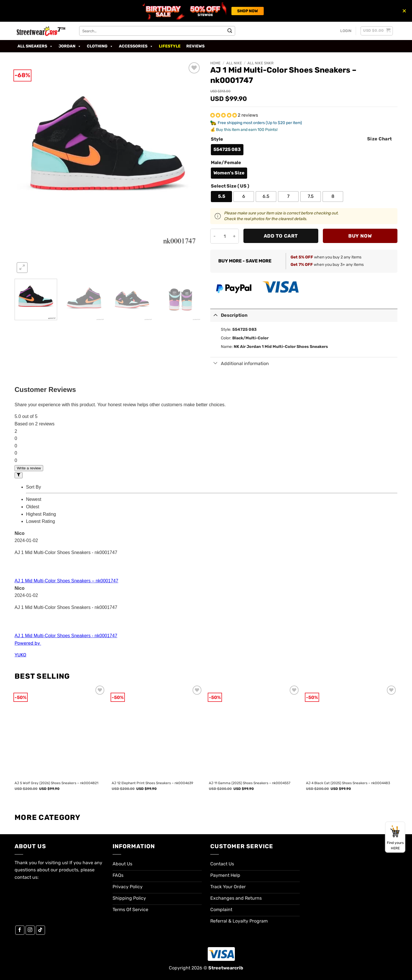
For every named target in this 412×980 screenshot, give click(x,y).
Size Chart (380, 139)
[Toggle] (215, 315)
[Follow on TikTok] (40, 930)
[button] (346, 31)
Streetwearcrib (226, 968)
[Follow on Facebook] (20, 930)
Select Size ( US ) (230, 186)
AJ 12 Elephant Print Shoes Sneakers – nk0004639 (152, 783)
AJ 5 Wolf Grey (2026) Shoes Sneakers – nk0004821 (56, 783)
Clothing (100, 46)
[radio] (227, 150)
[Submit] (230, 31)
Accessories (136, 46)
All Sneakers (35, 46)
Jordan (70, 46)
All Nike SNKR (260, 63)
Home (215, 63)
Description (229, 315)
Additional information (240, 364)
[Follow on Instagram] (30, 930)
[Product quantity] (225, 236)
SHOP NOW (248, 11)
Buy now (360, 236)
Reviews (195, 46)
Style (217, 139)
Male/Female (226, 163)
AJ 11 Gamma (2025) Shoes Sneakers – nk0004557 (250, 783)
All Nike (234, 63)
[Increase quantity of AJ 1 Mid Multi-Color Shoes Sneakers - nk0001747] (234, 236)
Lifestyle (170, 46)
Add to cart (281, 236)
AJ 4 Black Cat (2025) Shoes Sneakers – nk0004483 (348, 783)
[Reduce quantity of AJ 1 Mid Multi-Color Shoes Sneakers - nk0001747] (215, 236)
